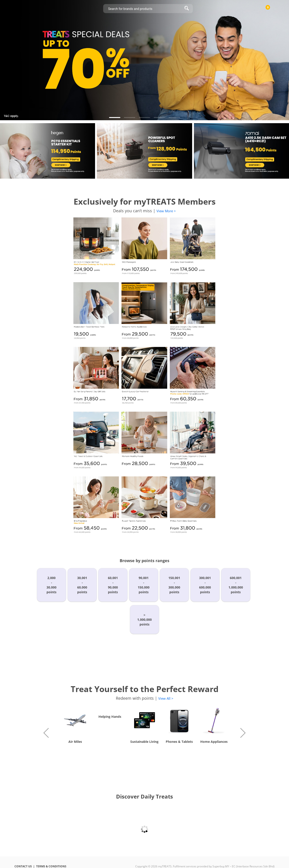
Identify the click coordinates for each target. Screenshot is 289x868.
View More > (166, 211)
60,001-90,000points (113, 585)
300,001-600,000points (205, 585)
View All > (166, 698)
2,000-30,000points (51, 585)
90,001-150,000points (144, 585)
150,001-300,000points (174, 585)
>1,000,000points (144, 620)
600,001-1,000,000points (236, 585)
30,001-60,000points (82, 585)
